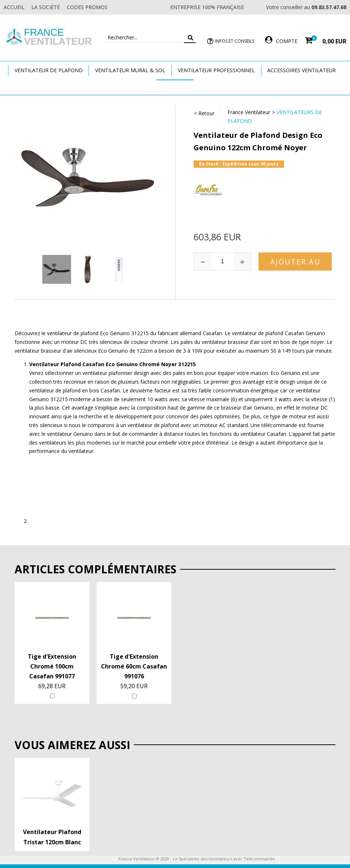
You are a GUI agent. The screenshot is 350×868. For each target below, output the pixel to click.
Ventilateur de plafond (49, 70)
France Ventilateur (249, 112)
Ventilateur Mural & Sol (130, 70)
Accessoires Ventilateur (302, 70)
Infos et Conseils (235, 41)
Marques (175, 87)
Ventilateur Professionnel (216, 70)
